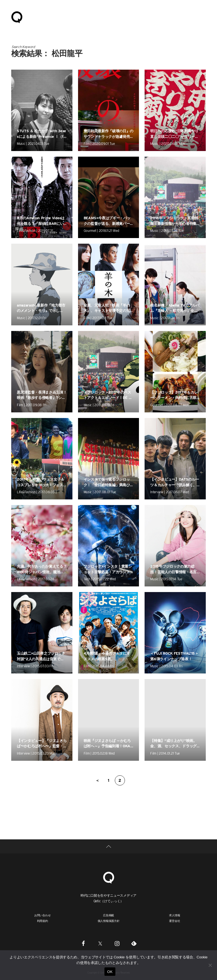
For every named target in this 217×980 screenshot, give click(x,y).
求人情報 (174, 915)
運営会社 (174, 921)
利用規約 (43, 921)
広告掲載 (109, 915)
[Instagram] (117, 944)
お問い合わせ (43, 915)
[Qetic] (109, 877)
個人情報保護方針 (109, 921)
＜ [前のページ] (97, 780)
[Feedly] (134, 944)
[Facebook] (83, 944)
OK (110, 972)
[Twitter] (100, 944)
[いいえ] (210, 965)
